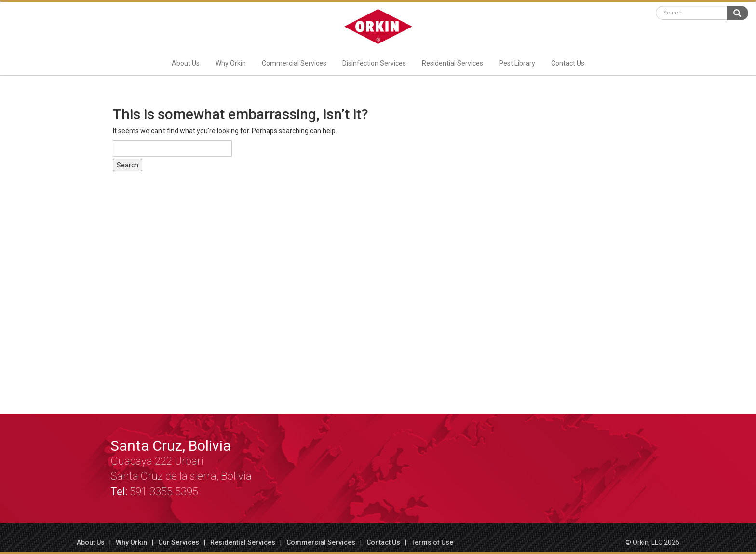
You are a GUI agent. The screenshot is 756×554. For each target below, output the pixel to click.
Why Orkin (231, 63)
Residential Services (452, 63)
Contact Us (568, 63)
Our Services (179, 542)
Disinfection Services (374, 63)
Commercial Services (294, 63)
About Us (186, 63)
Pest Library (517, 63)
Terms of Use (432, 542)
